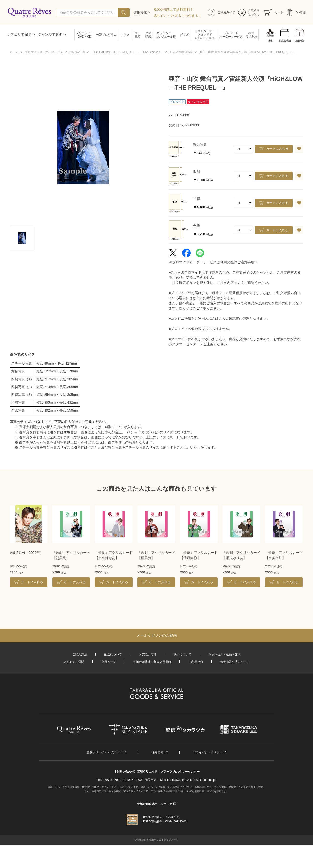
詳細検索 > (142, 12)
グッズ (184, 35)
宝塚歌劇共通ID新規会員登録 (152, 662)
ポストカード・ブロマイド (205, 35)
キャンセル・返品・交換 (224, 654)
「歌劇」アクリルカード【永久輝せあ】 (114, 555)
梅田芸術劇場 (251, 35)
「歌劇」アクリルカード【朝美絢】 (71, 555)
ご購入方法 (80, 654)
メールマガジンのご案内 (157, 635)
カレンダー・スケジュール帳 (166, 35)
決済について (182, 654)
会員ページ (109, 662)
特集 (270, 41)
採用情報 (157, 752)
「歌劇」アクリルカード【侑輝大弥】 (199, 555)
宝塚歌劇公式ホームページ (155, 804)
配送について (113, 654)
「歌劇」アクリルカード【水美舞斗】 (284, 555)
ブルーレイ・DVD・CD (85, 35)
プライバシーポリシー (208, 752)
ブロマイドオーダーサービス (231, 35)
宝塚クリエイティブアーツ (104, 752)
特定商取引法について (235, 662)
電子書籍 (137, 35)
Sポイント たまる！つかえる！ (178, 16)
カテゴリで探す (19, 34)
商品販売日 (285, 41)
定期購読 (148, 35)
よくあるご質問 (74, 662)
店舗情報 (300, 41)
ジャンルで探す (50, 34)
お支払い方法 (148, 654)
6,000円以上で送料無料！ (174, 9)
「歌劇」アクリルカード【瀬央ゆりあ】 (241, 555)
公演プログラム (106, 35)
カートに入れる (277, 149)
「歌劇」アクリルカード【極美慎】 (156, 555)
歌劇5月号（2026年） (27, 553)
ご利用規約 (196, 662)
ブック (125, 35)
